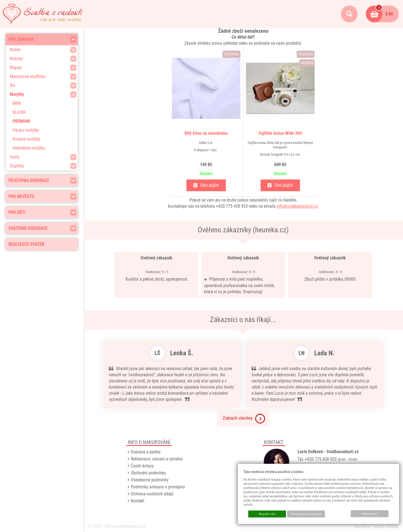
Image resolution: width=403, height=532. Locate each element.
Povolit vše (267, 514)
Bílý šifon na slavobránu (206, 133)
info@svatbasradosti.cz (298, 206)
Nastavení (370, 514)
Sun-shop (362, 527)
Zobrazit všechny (244, 419)
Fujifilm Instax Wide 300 (280, 133)
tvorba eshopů (386, 527)
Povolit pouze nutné (306, 514)
